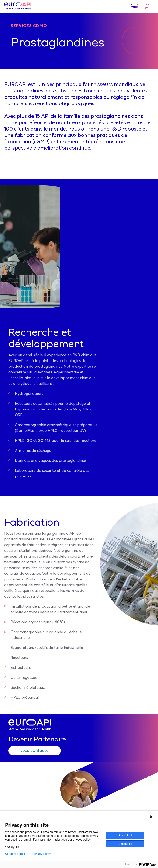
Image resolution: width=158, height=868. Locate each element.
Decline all (125, 844)
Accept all (125, 835)
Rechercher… (147, 6)
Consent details (15, 854)
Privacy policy (42, 854)
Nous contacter (35, 751)
